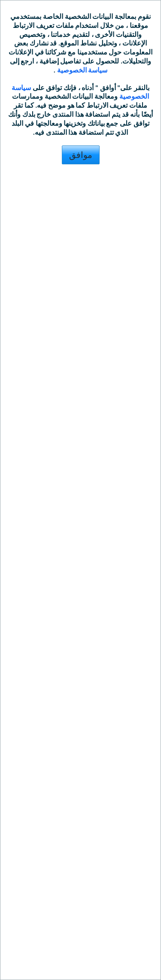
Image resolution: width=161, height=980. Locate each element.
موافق (81, 155)
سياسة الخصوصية (81, 70)
